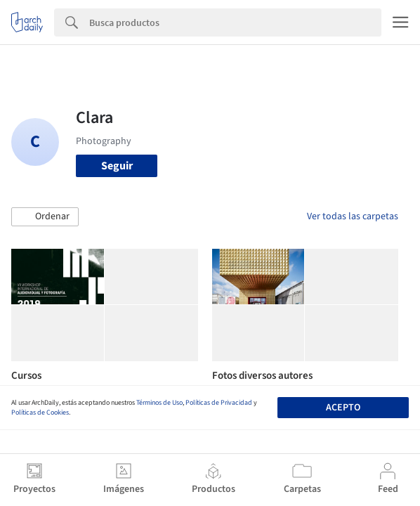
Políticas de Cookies (40, 413)
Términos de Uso (159, 403)
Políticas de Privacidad (219, 403)
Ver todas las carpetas (353, 216)
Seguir (117, 166)
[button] (45, 217)
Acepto (343, 408)
